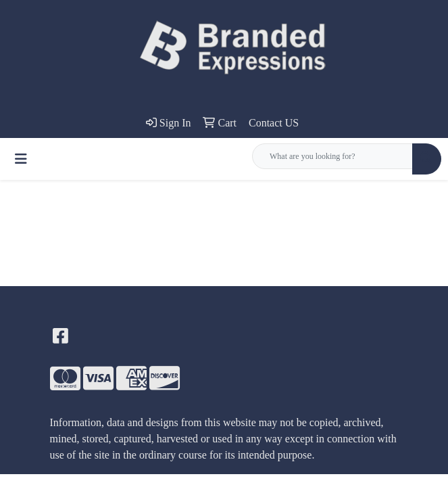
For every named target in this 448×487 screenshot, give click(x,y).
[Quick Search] (332, 156)
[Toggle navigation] (21, 159)
